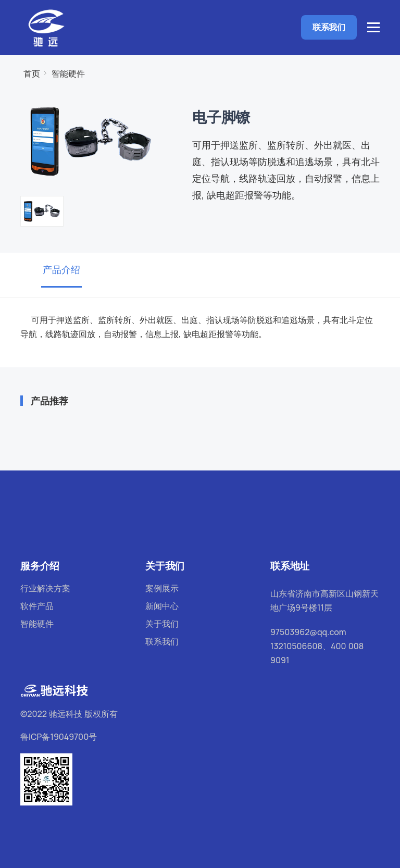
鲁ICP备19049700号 (59, 737)
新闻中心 (162, 606)
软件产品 (37, 606)
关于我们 (162, 624)
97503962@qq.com (308, 632)
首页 (32, 73)
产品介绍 (61, 269)
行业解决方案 (45, 588)
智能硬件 (68, 73)
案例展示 (162, 588)
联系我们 (329, 27)
